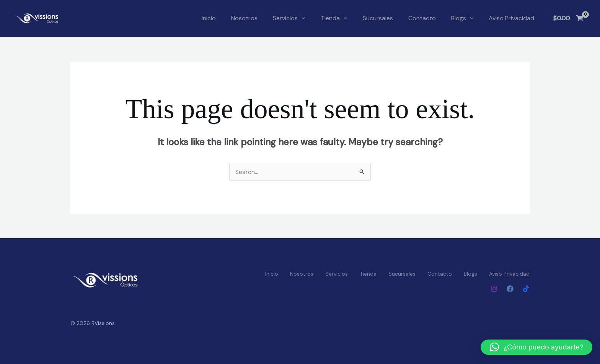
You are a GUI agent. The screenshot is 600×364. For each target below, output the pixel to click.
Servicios (289, 18)
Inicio (209, 18)
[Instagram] (494, 289)
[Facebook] (510, 289)
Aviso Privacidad (511, 18)
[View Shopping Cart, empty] (568, 18)
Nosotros (244, 18)
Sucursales (378, 18)
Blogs (462, 18)
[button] (302, 18)
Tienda (334, 18)
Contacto (422, 18)
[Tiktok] (526, 289)
